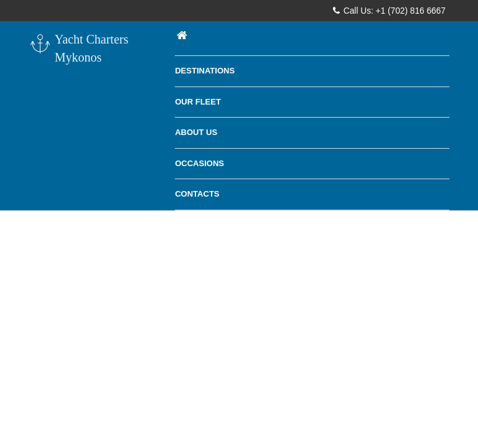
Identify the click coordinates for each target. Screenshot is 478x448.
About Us (196, 132)
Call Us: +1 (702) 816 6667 (389, 11)
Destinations (205, 71)
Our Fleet (198, 102)
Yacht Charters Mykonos (79, 48)
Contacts (197, 194)
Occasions (199, 163)
